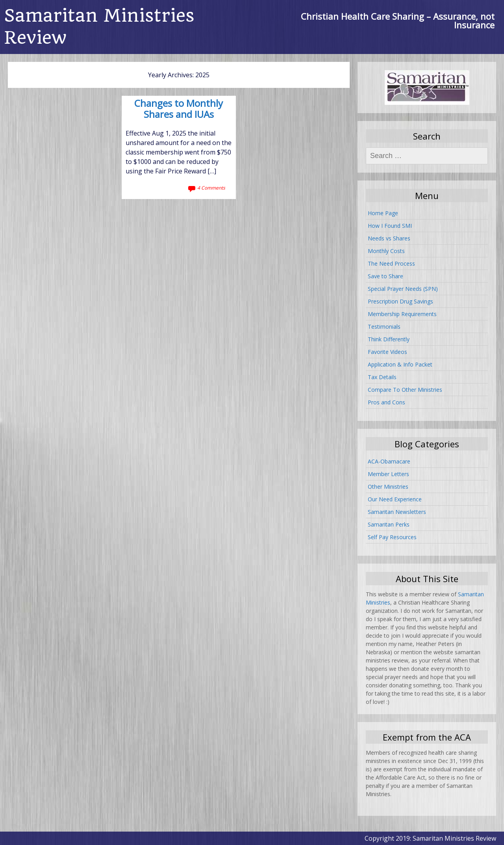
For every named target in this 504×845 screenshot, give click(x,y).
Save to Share (385, 276)
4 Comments (211, 188)
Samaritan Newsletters (397, 512)
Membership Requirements (402, 314)
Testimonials (384, 327)
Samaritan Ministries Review (99, 27)
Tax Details (382, 377)
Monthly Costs (386, 251)
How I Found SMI (390, 226)
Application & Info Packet (400, 364)
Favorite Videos (387, 352)
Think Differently (389, 339)
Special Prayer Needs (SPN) (403, 289)
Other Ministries (388, 487)
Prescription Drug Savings (400, 301)
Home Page (383, 213)
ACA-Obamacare (389, 461)
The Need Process (391, 263)
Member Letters (388, 474)
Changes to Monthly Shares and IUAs (179, 109)
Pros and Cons (386, 402)
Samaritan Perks (389, 524)
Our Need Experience (395, 499)
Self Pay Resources (392, 537)
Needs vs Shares (389, 238)
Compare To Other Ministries (405, 390)
